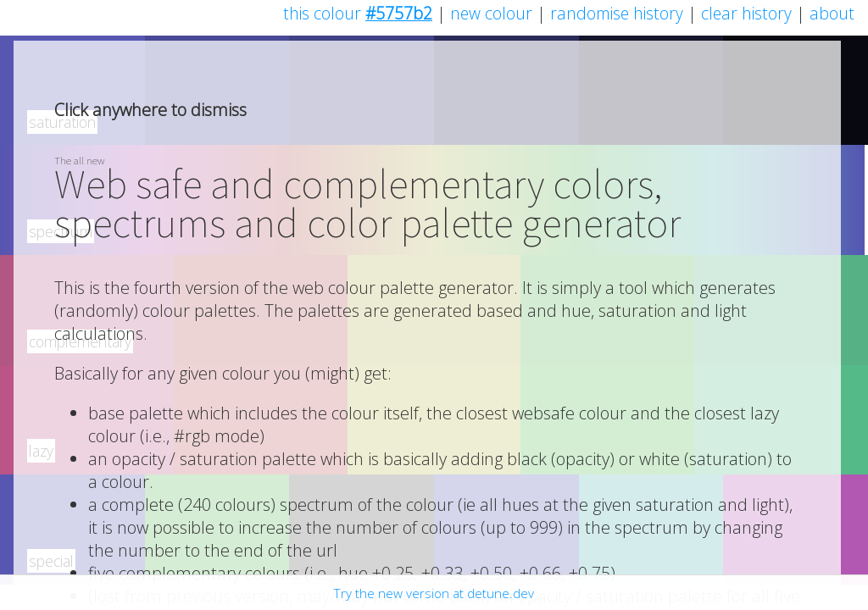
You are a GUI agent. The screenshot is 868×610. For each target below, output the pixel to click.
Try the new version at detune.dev (434, 593)
